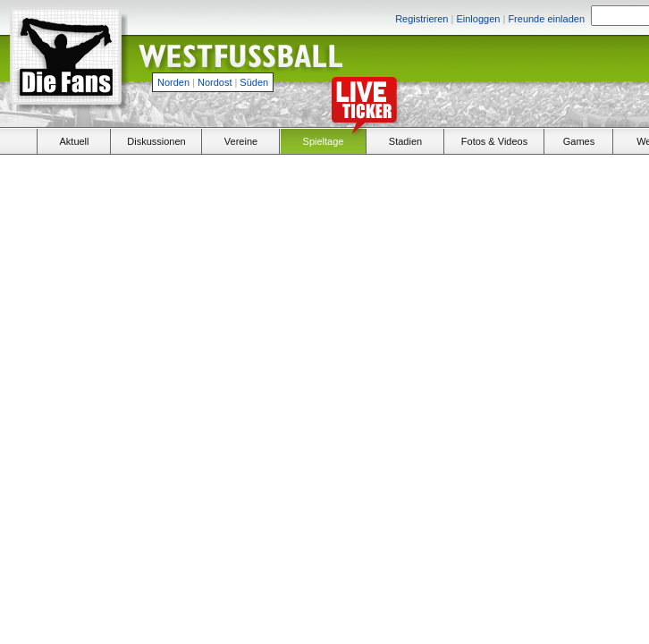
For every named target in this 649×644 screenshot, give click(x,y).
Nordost (215, 82)
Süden (254, 82)
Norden (173, 82)
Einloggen (478, 19)
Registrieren (421, 19)
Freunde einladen (546, 19)
